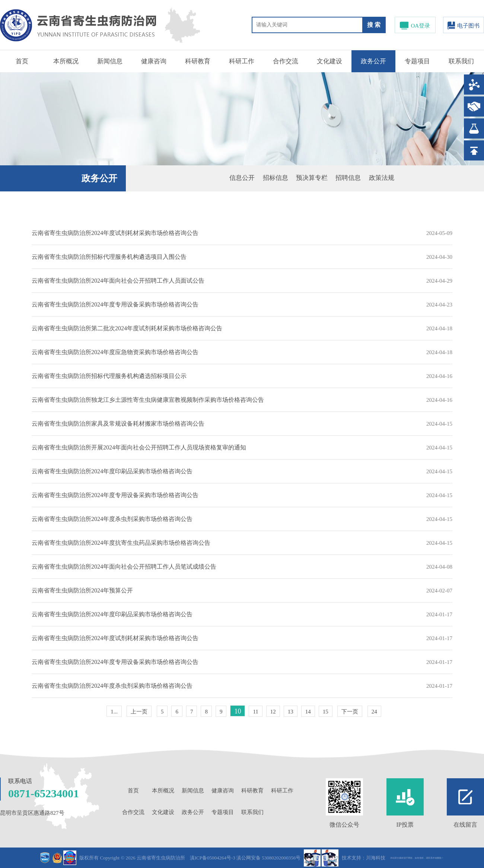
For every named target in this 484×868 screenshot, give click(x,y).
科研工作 (242, 61)
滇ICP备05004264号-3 (213, 858)
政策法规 (382, 178)
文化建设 (329, 61)
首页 (22, 61)
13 (291, 712)
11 (255, 712)
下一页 (350, 712)
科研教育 (198, 61)
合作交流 (286, 61)
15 (326, 712)
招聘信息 (348, 178)
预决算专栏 (312, 178)
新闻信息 (110, 61)
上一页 (139, 712)
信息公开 (242, 178)
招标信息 (276, 178)
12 (273, 712)
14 (308, 712)
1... (114, 712)
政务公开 (373, 61)
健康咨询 (154, 61)
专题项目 (417, 61)
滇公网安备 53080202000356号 (268, 858)
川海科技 (376, 858)
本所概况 (66, 61)
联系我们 (461, 61)
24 (374, 712)
